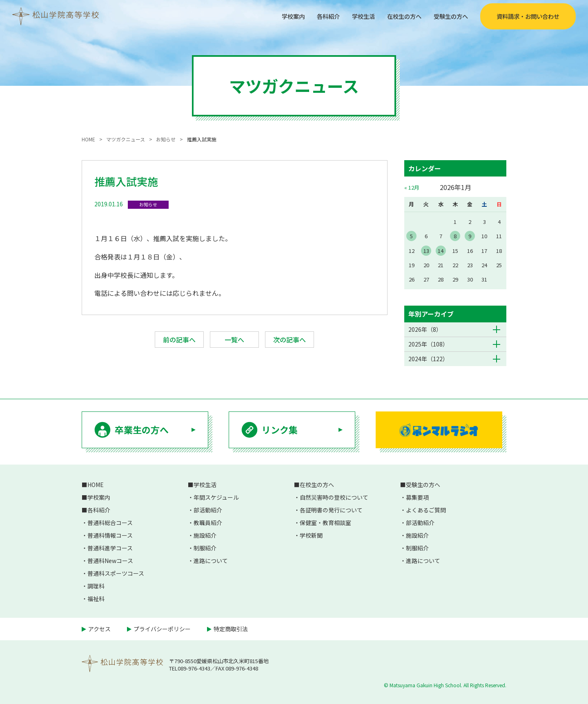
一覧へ (234, 340)
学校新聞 (311, 535)
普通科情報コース (110, 535)
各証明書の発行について (331, 510)
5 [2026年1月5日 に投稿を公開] (411, 236)
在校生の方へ (397, 16)
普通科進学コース (110, 548)
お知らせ (148, 204)
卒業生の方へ (142, 429)
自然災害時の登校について (334, 497)
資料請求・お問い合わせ (528, 16)
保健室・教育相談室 (325, 523)
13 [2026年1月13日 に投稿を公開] (426, 251)
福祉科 (96, 599)
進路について (211, 561)
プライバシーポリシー (162, 629)
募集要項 (417, 497)
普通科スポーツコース (116, 573)
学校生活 (352, 16)
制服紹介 (205, 548)
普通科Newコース (110, 561)
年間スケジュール (216, 497)
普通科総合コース (110, 523)
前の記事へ (179, 340)
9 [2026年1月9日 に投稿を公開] (470, 236)
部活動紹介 (208, 510)
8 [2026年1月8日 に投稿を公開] (455, 236)
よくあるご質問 (426, 510)
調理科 (96, 586)
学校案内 (275, 16)
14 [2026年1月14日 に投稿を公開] (441, 251)
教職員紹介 (208, 523)
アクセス (99, 629)
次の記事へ (290, 340)
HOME (96, 485)
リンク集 (280, 429)
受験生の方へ (448, 16)
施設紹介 (205, 535)
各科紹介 (314, 16)
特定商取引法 (231, 629)
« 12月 (412, 187)
